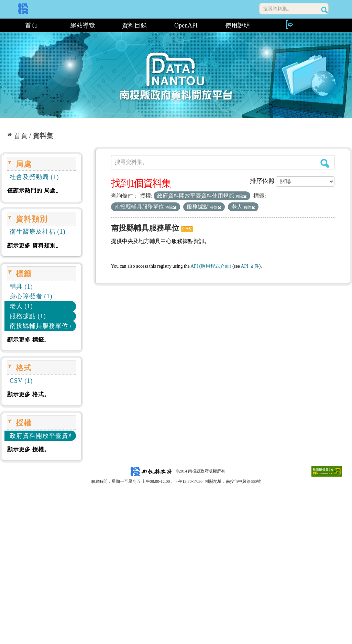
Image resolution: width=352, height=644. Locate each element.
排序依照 (262, 181)
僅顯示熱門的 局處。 (34, 191)
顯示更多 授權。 (29, 449)
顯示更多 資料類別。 (34, 246)
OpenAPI (186, 25)
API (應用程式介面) (211, 266)
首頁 (31, 25)
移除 (241, 196)
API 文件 (250, 266)
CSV (187, 229)
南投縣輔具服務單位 (145, 228)
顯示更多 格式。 (29, 394)
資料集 (43, 136)
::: (3, 25)
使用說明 (238, 25)
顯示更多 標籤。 (29, 340)
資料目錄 (134, 25)
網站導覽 (83, 25)
